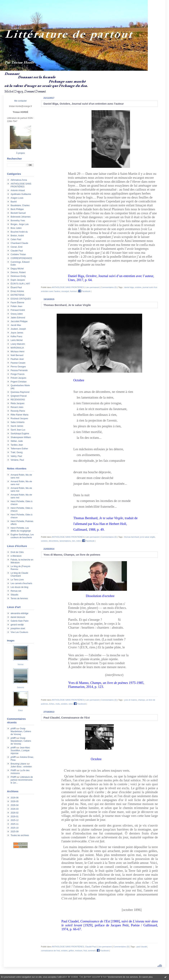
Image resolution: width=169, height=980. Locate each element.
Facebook (84, 291)
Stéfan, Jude (17, 441)
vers (71, 704)
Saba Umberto (18, 422)
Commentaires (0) (109, 287)
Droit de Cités (17, 552)
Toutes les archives (20, 835)
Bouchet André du (19, 232)
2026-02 (15, 813)
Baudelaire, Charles (20, 205)
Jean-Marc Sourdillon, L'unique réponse (20, 750)
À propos (20, 153)
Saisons (20, 687)
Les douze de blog (19, 587)
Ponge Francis (18, 374)
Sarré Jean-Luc (18, 430)
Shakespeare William (21, 437)
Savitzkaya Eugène (20, 434)
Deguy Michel (17, 269)
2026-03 (15, 809)
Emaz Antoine (17, 291)
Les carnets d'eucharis (21, 583)
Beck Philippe (17, 209)
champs (142, 700)
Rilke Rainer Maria (20, 415)
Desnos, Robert (18, 272)
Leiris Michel (17, 340)
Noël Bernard (17, 355)
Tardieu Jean (17, 445)
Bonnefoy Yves (18, 221)
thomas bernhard (132, 537)
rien (74, 541)
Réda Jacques (18, 403)
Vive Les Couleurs (19, 632)
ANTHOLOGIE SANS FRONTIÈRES (68, 287)
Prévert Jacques (18, 378)
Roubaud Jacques (19, 418)
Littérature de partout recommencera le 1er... (22, 780)
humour (73, 291)
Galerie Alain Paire (20, 621)
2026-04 (15, 805)
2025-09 (15, 832)
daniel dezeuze (18, 617)
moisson (79, 951)
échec (52, 704)
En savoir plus (146, 977)
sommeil (92, 951)
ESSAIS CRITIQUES (21, 299)
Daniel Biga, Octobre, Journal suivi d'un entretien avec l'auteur (84, 104)
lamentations (65, 541)
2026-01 (15, 817)
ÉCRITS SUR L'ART (20, 284)
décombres (54, 541)
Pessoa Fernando (19, 370)
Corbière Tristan (18, 254)
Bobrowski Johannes (21, 217)
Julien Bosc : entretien (21, 767)
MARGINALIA (17, 348)
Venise (20, 664)
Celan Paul (16, 239)
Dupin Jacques (18, 280)
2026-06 (15, 798)
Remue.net (16, 591)
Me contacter (20, 101)
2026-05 (15, 801)
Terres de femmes (19, 598)
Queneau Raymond (20, 392)
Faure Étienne (17, 303)
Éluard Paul (16, 287)
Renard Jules (17, 407)
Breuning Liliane (18, 764)
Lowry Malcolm (18, 344)
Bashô (14, 202)
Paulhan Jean (17, 359)
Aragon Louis (17, 198)
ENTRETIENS (17, 295)
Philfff (13, 770)
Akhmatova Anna (19, 180)
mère (78, 541)
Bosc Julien (16, 228)
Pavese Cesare (18, 363)
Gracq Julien (17, 314)
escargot (65, 291)
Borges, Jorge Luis (20, 224)
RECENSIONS (18, 400)
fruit (85, 951)
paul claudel (142, 947)
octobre (138, 287)
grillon (71, 951)
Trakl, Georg (17, 452)
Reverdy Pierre (18, 411)
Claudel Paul (17, 251)
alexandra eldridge (20, 613)
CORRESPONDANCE (21, 258)
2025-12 (15, 820)
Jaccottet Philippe (19, 321)
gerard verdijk (17, 625)
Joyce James (17, 333)
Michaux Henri (18, 352)
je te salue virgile (148, 537)
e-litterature (16, 556)
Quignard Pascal (19, 396)
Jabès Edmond (18, 318)
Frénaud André (18, 310)
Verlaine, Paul (17, 460)
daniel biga (129, 287)
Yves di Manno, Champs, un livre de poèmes (72, 555)
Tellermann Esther (19, 449)
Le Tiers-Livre (17, 580)
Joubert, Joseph (18, 329)
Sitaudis (14, 595)
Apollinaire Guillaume (21, 194)
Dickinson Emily (18, 276)
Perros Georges (18, 367)
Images (11, 641)
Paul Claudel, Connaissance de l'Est (67, 718)
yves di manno (131, 700)
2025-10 (15, 828)
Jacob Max (16, 325)
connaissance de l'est (50, 951)
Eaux (20, 710)
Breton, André (17, 236)
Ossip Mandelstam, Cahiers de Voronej (21, 731)
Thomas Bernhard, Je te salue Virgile (67, 305)
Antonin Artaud (18, 190)
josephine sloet (18, 628)
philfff (13, 729)
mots (58, 704)
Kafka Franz (16, 336)
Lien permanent (92, 287)
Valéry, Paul (16, 456)
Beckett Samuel (18, 213)
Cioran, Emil (16, 247)
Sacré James (17, 426)
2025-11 (15, 824)
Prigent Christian (19, 382)
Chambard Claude (19, 243)
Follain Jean (16, 306)
